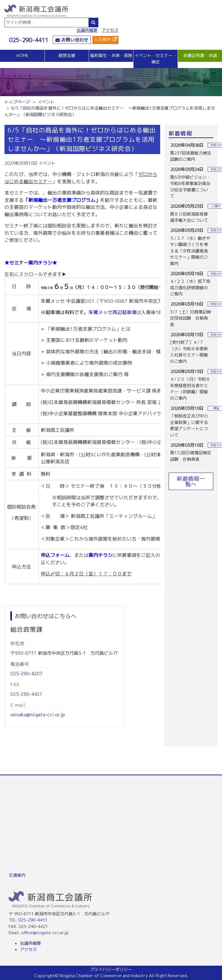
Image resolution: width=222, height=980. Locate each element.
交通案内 (17, 875)
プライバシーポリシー (111, 969)
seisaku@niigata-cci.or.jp (38, 715)
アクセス (110, 30)
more (191, 152)
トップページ (17, 102)
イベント (46, 102)
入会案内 (102, 39)
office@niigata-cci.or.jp (45, 933)
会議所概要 (87, 30)
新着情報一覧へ (191, 481)
